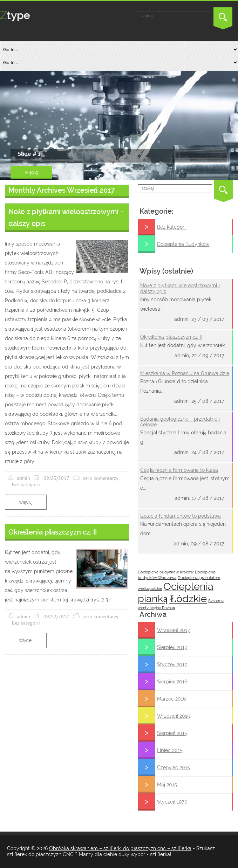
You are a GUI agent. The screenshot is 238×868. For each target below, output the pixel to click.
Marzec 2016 (171, 699)
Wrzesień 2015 (174, 716)
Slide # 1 (29, 154)
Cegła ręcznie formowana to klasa (179, 470)
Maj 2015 (167, 785)
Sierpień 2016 (172, 682)
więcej (31, 172)
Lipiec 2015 (170, 750)
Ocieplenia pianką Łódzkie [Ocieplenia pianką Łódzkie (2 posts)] (176, 592)
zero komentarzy (101, 478)
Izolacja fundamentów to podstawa (181, 516)
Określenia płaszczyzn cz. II (171, 337)
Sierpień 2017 (172, 647)
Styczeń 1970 (172, 802)
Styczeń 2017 (172, 664)
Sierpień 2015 (172, 733)
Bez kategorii (172, 227)
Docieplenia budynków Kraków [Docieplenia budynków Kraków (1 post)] (166, 572)
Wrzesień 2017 (174, 630)
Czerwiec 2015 (174, 767)
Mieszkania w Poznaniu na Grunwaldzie (185, 373)
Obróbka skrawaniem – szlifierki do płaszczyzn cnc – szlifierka (120, 848)
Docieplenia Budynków (183, 244)
